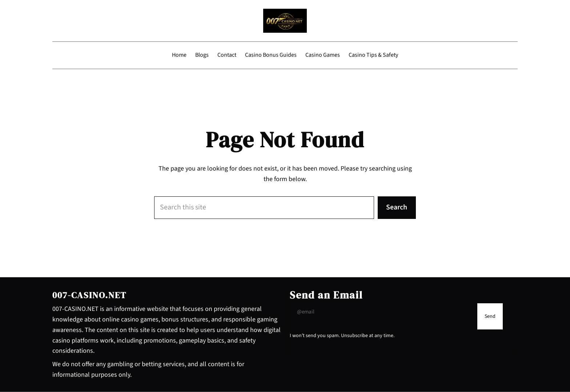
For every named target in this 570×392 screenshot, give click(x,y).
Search (397, 207)
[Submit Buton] (490, 316)
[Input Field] (382, 312)
